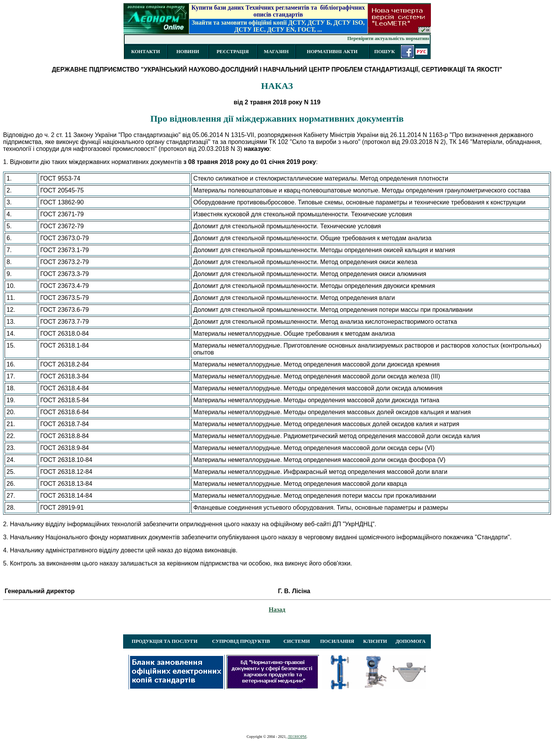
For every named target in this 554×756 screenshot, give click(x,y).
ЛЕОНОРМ (297, 737)
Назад (277, 610)
